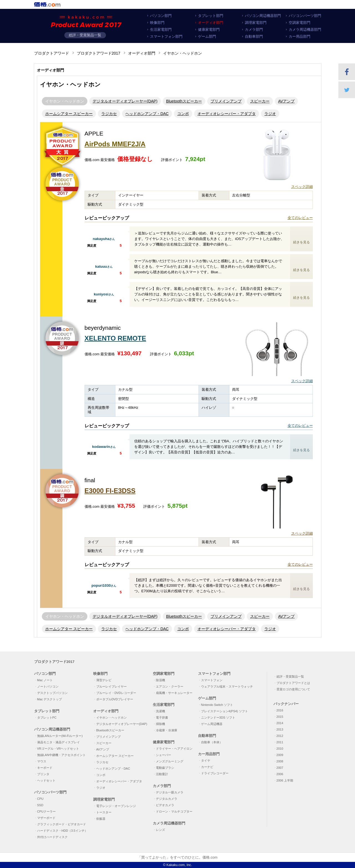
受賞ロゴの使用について (293, 689)
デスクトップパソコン (52, 693)
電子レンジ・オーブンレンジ (116, 806)
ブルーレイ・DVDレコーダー (116, 693)
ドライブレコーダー (215, 773)
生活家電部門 (161, 30)
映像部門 (157, 23)
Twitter (347, 90)
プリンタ (43, 774)
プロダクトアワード (52, 53)
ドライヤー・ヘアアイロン (174, 749)
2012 (280, 736)
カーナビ (207, 767)
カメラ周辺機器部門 (305, 30)
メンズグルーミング (170, 761)
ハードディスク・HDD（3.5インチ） (62, 831)
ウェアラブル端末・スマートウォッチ (227, 686)
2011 (280, 742)
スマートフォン (212, 680)
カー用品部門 (300, 36)
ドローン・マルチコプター (174, 811)
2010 (280, 749)
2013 (280, 729)
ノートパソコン (48, 686)
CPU (40, 799)
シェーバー (163, 755)
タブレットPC (47, 718)
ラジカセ (109, 114)
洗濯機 (160, 711)
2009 (280, 755)
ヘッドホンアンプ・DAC (147, 114)
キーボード (45, 768)
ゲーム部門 (207, 36)
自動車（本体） (212, 742)
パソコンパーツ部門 (305, 16)
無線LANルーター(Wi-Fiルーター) (60, 736)
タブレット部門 (211, 16)
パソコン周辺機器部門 (263, 16)
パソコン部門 (161, 16)
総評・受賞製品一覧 (85, 35)
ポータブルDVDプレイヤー (115, 699)
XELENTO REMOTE (115, 338)
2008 (280, 761)
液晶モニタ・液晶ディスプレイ (59, 742)
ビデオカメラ (165, 805)
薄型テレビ (104, 680)
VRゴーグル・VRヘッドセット (58, 749)
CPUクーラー (46, 811)
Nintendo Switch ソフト (217, 705)
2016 (280, 710)
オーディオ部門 (211, 23)
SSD (40, 805)
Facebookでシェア (347, 72)
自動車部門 (254, 36)
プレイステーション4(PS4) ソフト (225, 711)
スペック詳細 (302, 187)
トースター (104, 812)
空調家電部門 (300, 23)
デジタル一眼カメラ (170, 792)
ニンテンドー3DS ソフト (218, 718)
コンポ (183, 114)
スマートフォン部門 (166, 36)
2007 (280, 768)
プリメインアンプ (226, 101)
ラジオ (270, 114)
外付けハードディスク (52, 837)
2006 (280, 774)
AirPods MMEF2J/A (115, 144)
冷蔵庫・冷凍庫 (167, 730)
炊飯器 (101, 819)
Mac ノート (45, 680)
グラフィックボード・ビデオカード (62, 824)
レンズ (160, 830)
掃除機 (160, 724)
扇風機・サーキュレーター (174, 693)
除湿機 (160, 680)
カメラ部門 (254, 30)
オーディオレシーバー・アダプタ (227, 114)
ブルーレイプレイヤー (111, 686)
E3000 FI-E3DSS (110, 491)
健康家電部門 (209, 30)
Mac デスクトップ (50, 699)
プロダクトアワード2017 (99, 53)
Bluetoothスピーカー (184, 101)
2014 (280, 723)
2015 (280, 717)
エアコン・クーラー (170, 686)
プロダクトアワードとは (293, 683)
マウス (42, 761)
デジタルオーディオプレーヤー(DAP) (125, 101)
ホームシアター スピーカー (69, 114)
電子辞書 (162, 718)
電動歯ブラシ (165, 768)
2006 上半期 (285, 780)
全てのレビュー (300, 218)
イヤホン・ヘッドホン (65, 101)
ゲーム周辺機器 (212, 724)
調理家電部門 (256, 23)
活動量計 (162, 774)
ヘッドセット (46, 780)
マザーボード (46, 818)
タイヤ (206, 760)
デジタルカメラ (167, 799)
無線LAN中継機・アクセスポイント (61, 755)
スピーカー (260, 101)
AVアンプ (286, 101)
